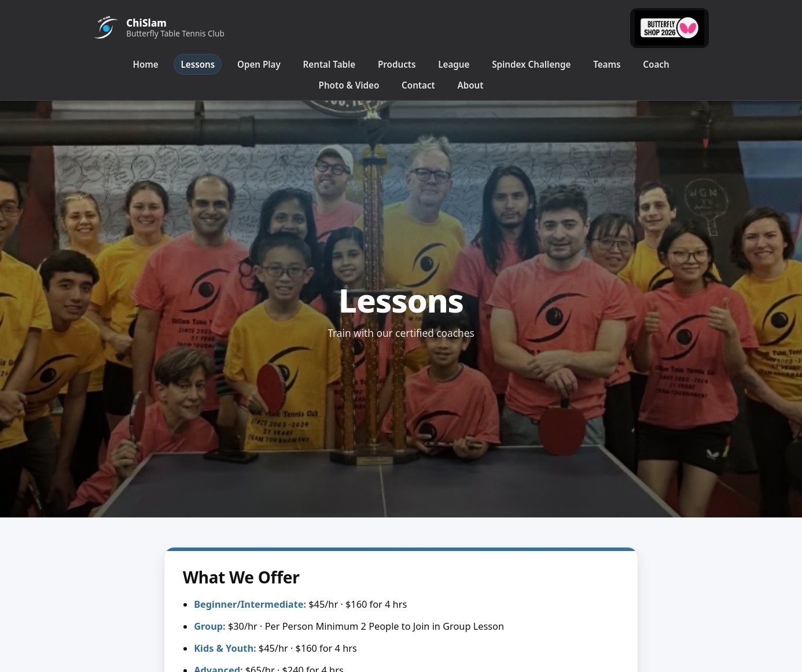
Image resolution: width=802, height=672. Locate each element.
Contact (418, 85)
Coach (656, 64)
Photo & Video (349, 85)
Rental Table (330, 64)
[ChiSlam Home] (163, 28)
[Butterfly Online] (669, 28)
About (470, 85)
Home (145, 64)
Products (397, 64)
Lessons (198, 64)
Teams (607, 64)
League (454, 64)
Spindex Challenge (531, 64)
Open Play (259, 64)
